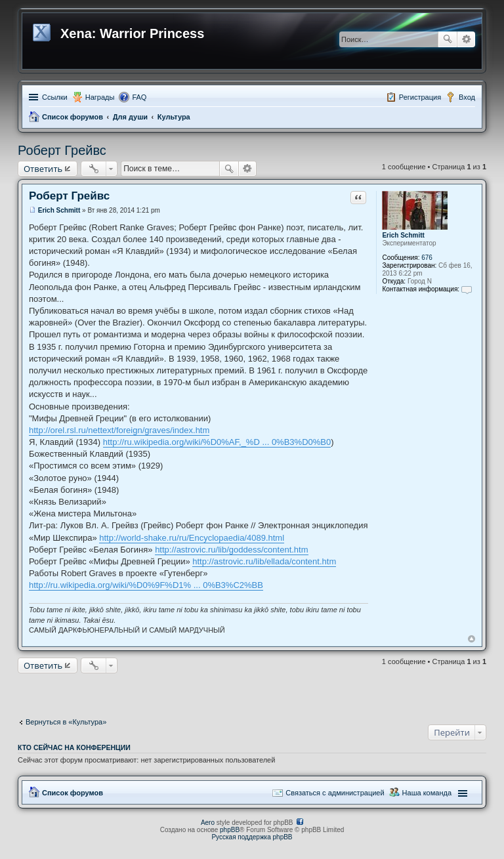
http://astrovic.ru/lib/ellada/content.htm (264, 561)
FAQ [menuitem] (139, 97)
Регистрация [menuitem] (420, 97)
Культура (174, 117)
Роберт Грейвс (62, 150)
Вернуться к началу (472, 639)
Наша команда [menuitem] (427, 793)
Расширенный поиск (466, 39)
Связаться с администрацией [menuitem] (335, 793)
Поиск (448, 39)
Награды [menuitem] (100, 97)
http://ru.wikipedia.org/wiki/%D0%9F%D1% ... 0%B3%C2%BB (146, 585)
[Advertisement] (252, 692)
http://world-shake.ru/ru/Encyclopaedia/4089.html (192, 538)
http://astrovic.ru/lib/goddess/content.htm (231, 550)
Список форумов (73, 117)
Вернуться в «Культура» (66, 722)
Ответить (43, 169)
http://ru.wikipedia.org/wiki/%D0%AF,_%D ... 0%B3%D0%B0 (217, 442)
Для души (130, 117)
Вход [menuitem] (467, 97)
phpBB (230, 830)
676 (427, 258)
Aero (208, 823)
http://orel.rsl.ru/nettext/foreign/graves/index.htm (119, 430)
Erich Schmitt (403, 235)
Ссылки (55, 97)
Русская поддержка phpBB (252, 837)
